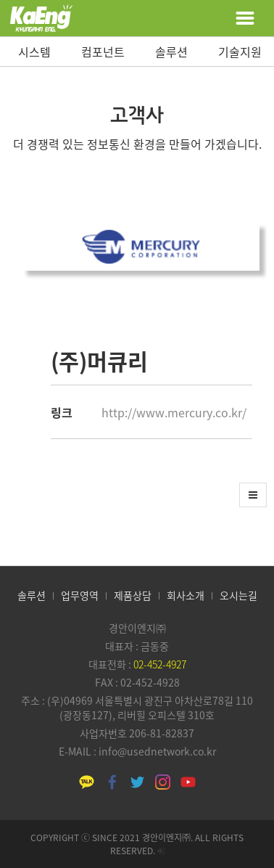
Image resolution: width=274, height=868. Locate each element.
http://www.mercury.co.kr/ (174, 412)
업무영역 (80, 595)
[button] (253, 495)
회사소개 (186, 595)
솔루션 (171, 52)
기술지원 (240, 52)
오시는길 (238, 595)
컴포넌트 (103, 52)
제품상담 (133, 595)
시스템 (34, 52)
